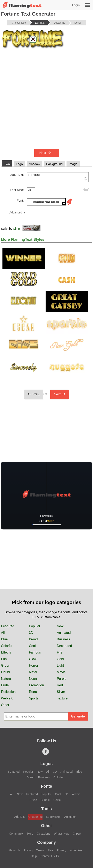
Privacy (62, 850)
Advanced (16, 213)
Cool (32, 646)
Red (60, 685)
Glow (33, 659)
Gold (60, 659)
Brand (33, 639)
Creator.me (35, 817)
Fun (4, 659)
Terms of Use (45, 850)
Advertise (76, 850)
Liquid (5, 672)
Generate (78, 716)
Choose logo (19, 23)
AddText (20, 817)
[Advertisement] (46, 99)
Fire (60, 652)
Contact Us (50, 856)
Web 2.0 (7, 698)
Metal (33, 672)
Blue (4, 639)
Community (16, 834)
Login (76, 5)
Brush (33, 800)
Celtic (57, 800)
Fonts (46, 786)
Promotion (36, 685)
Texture (62, 698)
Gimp (16, 229)
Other (5, 705)
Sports (34, 698)
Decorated (64, 646)
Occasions (43, 834)
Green (6, 666)
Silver (61, 692)
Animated (64, 633)
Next (45, 153)
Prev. (34, 394)
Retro (33, 692)
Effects (6, 652)
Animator (70, 817)
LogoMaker (53, 817)
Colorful (7, 646)
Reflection (8, 692)
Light (60, 666)
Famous (35, 652)
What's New (62, 834)
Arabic (76, 794)
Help (30, 834)
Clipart (77, 834)
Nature (6, 679)
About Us (14, 850)
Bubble (45, 800)
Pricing (28, 850)
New (60, 626)
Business (64, 639)
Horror (34, 666)
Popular (35, 626)
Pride (5, 685)
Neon (33, 679)
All (3, 633)
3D (31, 633)
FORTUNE (58, 177)
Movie (61, 672)
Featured (8, 626)
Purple (62, 679)
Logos (47, 764)
